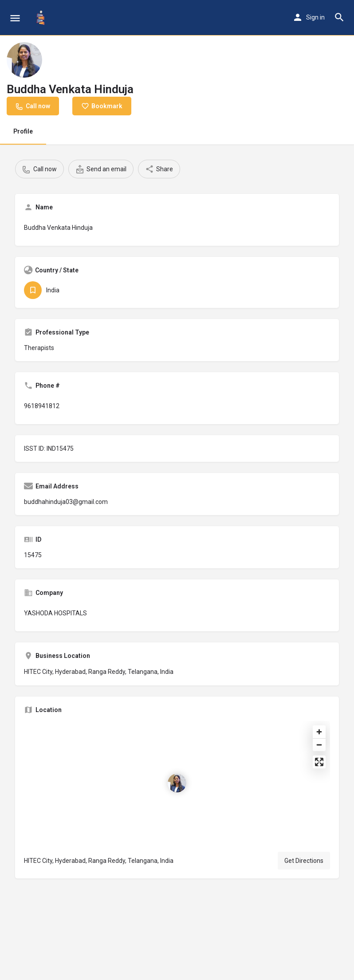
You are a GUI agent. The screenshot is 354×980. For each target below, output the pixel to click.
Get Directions (304, 861)
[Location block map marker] (177, 783)
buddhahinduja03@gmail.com (66, 502)
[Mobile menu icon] (15, 18)
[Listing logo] (24, 60)
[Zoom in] (319, 732)
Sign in (315, 17)
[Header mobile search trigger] (339, 17)
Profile (23, 131)
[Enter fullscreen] (319, 762)
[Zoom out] (319, 745)
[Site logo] (42, 18)
